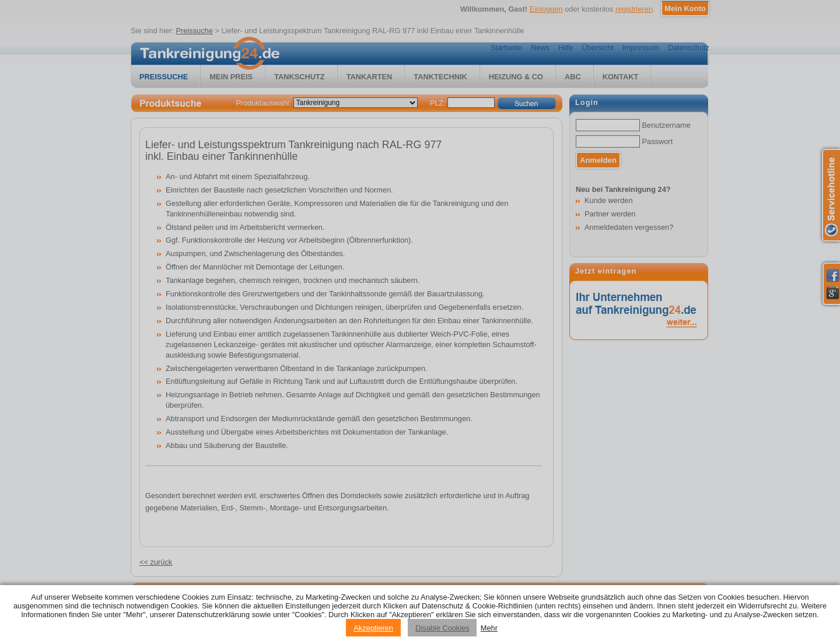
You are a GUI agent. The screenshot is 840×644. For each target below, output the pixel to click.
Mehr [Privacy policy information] (489, 628)
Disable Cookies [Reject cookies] (442, 628)
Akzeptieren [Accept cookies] (373, 628)
